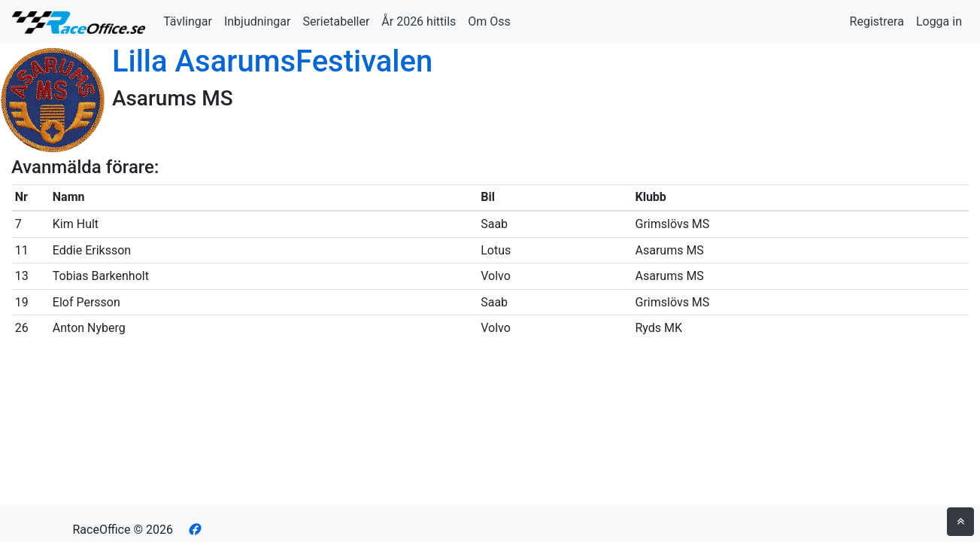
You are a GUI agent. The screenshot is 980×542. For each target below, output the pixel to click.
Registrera (877, 21)
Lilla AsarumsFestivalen (272, 61)
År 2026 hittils (419, 21)
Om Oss (489, 21)
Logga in (939, 21)
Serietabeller (336, 21)
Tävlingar (188, 21)
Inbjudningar (258, 21)
